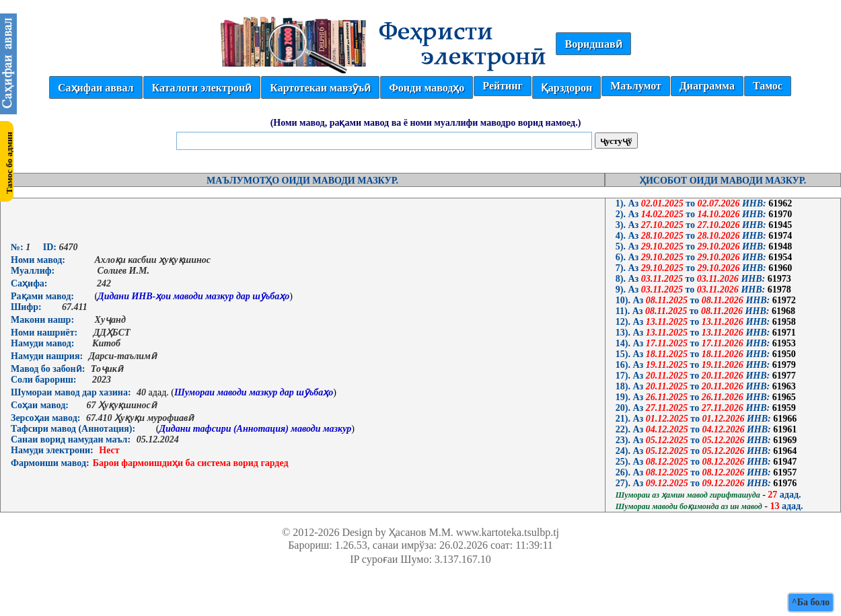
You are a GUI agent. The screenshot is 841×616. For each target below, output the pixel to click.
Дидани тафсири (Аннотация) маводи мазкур (255, 429)
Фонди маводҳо (427, 88)
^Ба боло (811, 602)
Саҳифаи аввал (96, 88)
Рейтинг (502, 86)
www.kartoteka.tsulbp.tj (508, 532)
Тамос (768, 86)
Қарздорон (566, 88)
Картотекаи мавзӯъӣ (320, 88)
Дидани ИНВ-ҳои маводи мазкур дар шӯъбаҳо (193, 296)
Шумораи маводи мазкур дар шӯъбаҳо (254, 392)
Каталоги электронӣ (202, 88)
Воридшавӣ (593, 44)
